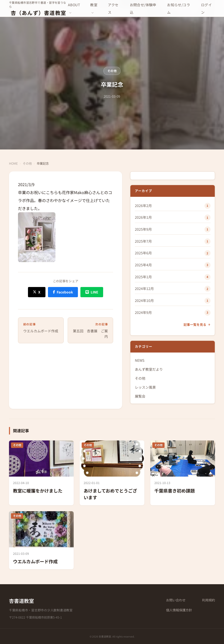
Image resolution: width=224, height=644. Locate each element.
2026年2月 (143, 206)
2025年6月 (143, 253)
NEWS (140, 360)
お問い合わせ (176, 600)
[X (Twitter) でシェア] (37, 292)
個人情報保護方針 (179, 610)
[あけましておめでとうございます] (112, 473)
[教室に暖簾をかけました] (41, 473)
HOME (13, 163)
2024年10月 (144, 300)
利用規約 (209, 600)
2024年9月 (143, 312)
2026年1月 (143, 217)
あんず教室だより (149, 369)
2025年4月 (143, 265)
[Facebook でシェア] (63, 292)
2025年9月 (143, 229)
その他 (112, 71)
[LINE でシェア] (92, 292)
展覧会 (140, 396)
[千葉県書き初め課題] (183, 473)
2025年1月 (143, 277)
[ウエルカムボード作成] (41, 540)
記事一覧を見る (197, 324)
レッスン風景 (145, 387)
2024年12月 (144, 288)
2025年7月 (143, 241)
